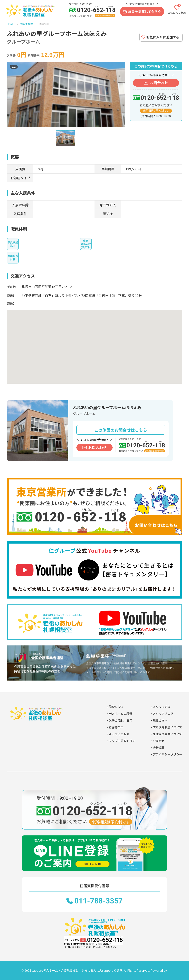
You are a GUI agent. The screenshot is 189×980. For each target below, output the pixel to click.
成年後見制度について (167, 727)
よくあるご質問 (119, 734)
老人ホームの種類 (121, 714)
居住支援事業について (167, 734)
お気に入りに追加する (163, 37)
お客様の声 (116, 727)
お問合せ (159, 741)
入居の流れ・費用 (121, 720)
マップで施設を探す (122, 741)
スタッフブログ (163, 714)
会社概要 (159, 748)
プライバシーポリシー (167, 754)
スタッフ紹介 (161, 707)
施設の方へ (160, 720)
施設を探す (27, 24)
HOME (11, 24)
